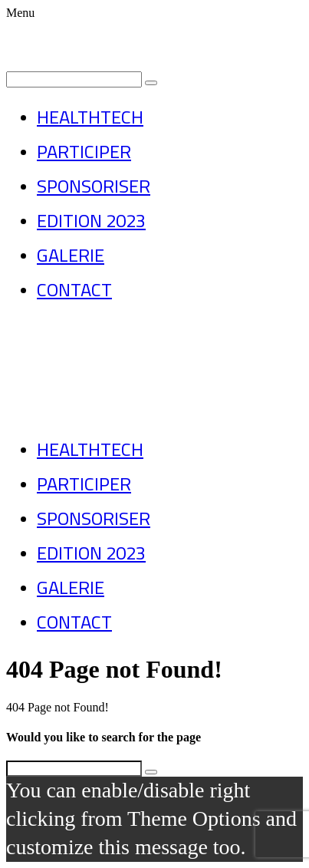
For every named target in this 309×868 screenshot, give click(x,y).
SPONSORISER (94, 186)
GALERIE (71, 255)
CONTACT (74, 290)
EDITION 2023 (91, 221)
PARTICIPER (84, 152)
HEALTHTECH (90, 117)
